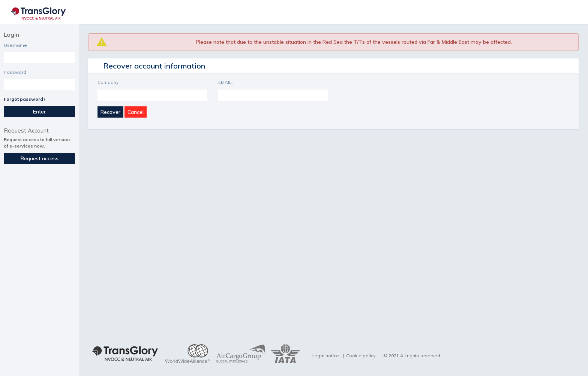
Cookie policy (361, 356)
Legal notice (325, 356)
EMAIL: (226, 82)
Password (15, 72)
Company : (109, 82)
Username (15, 45)
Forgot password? (25, 99)
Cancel (136, 112)
